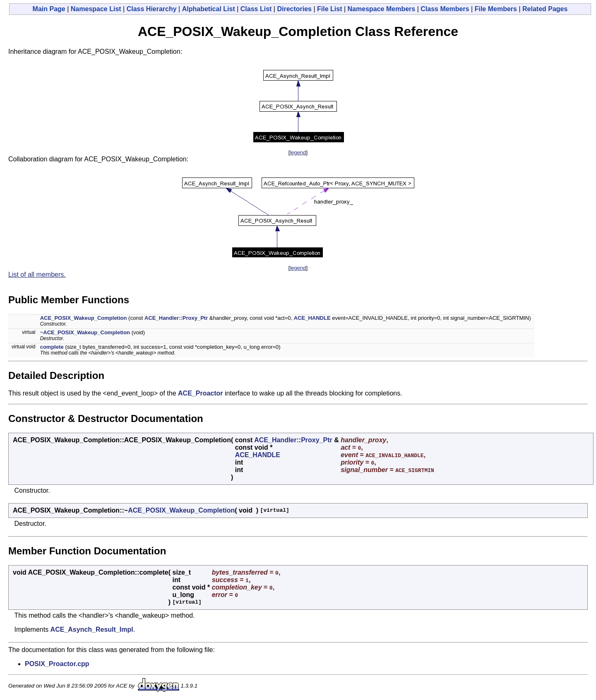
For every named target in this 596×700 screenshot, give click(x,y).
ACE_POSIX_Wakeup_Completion (84, 318)
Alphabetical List (209, 9)
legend (298, 152)
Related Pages (545, 9)
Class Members (445, 9)
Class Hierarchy (152, 9)
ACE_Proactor (200, 393)
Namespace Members (382, 9)
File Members (496, 9)
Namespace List (96, 9)
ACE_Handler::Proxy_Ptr (176, 318)
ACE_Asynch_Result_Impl (92, 629)
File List (329, 9)
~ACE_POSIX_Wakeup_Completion (85, 332)
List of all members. (37, 274)
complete (52, 347)
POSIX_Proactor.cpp (57, 664)
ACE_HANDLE (312, 318)
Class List (256, 9)
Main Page (49, 9)
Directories (294, 9)
